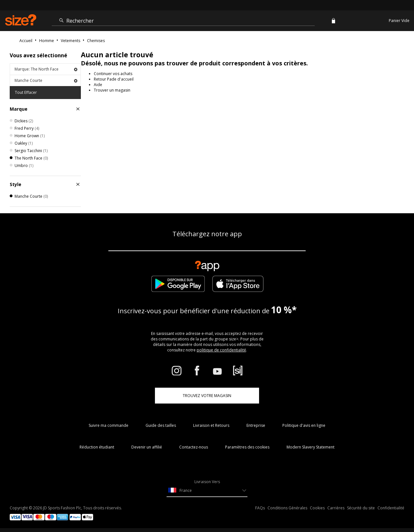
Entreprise (256, 425)
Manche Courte (46, 80)
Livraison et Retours (211, 425)
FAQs (260, 508)
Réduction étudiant (97, 447)
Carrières (336, 508)
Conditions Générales (287, 508)
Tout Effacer (26, 92)
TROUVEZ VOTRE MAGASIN (207, 396)
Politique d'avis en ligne (304, 425)
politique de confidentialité (221, 350)
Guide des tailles (161, 425)
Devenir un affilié (147, 447)
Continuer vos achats (113, 74)
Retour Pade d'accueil (114, 79)
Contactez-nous (194, 447)
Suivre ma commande (109, 425)
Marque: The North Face (46, 69)
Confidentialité (391, 508)
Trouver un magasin (112, 90)
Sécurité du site (361, 508)
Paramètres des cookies (247, 447)
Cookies (317, 508)
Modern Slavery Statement (310, 447)
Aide (98, 85)
